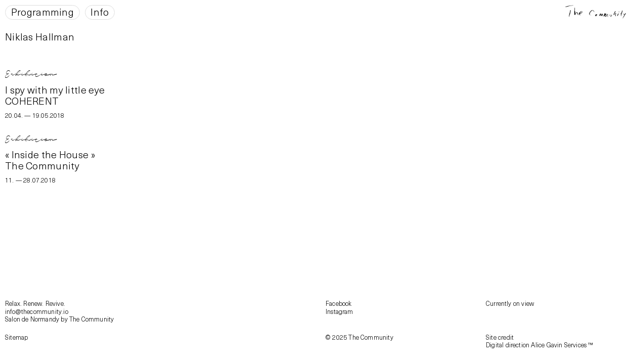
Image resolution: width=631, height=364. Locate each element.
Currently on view (510, 303)
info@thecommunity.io (37, 311)
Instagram (340, 311)
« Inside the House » (50, 154)
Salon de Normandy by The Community (59, 319)
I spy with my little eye (55, 89)
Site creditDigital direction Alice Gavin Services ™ (540, 341)
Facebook (339, 303)
